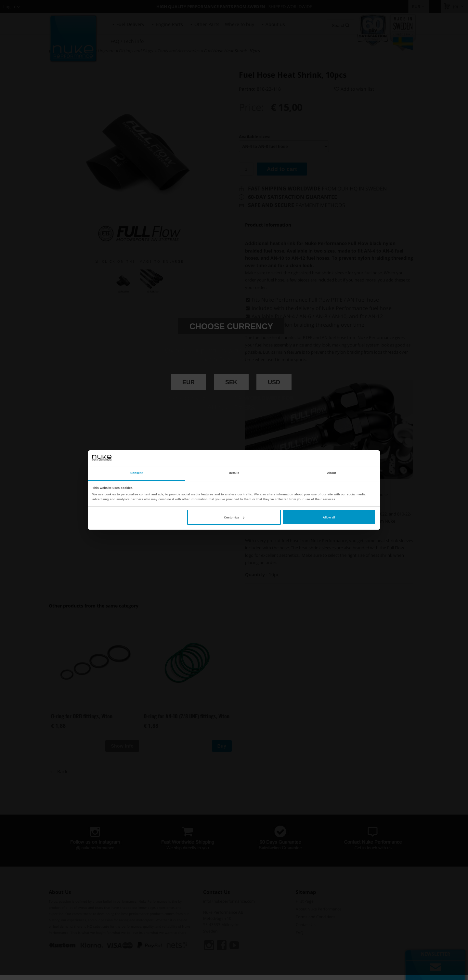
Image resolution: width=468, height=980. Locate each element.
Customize (234, 517)
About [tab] (331, 473)
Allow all (329, 517)
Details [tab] (234, 473)
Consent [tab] (136, 473)
